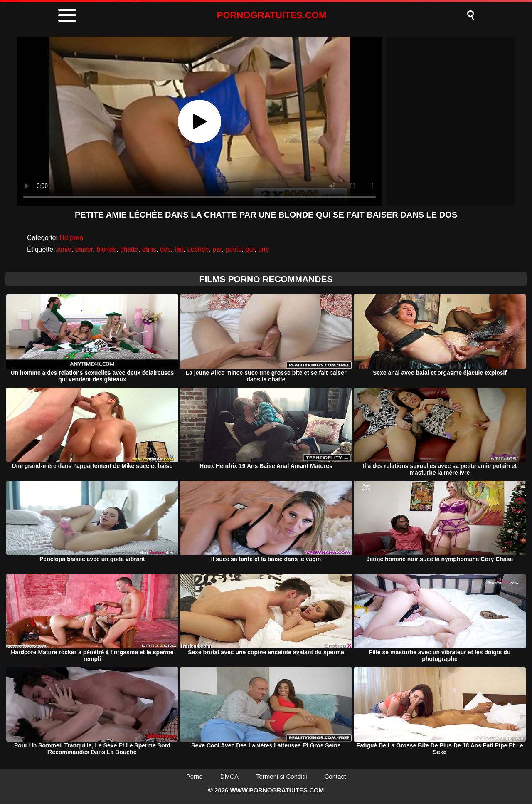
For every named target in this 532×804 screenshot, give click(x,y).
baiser (84, 249)
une (264, 249)
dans (149, 249)
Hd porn (71, 238)
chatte (129, 249)
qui (250, 249)
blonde (106, 249)
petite (234, 249)
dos (165, 249)
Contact (335, 776)
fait (179, 249)
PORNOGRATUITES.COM (272, 15)
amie (64, 249)
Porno (195, 776)
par (217, 249)
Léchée (198, 249)
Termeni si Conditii (282, 776)
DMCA (229, 776)
